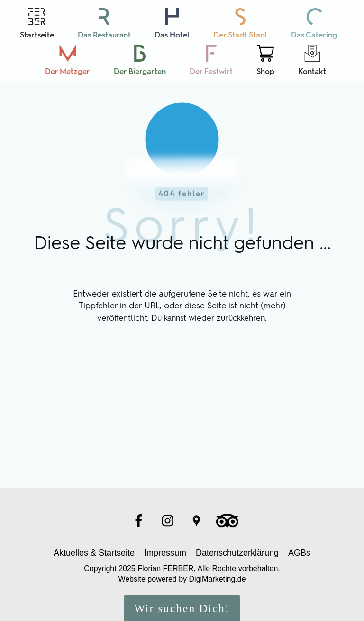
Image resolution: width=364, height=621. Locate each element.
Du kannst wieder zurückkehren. (209, 298)
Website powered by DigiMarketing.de (182, 560)
